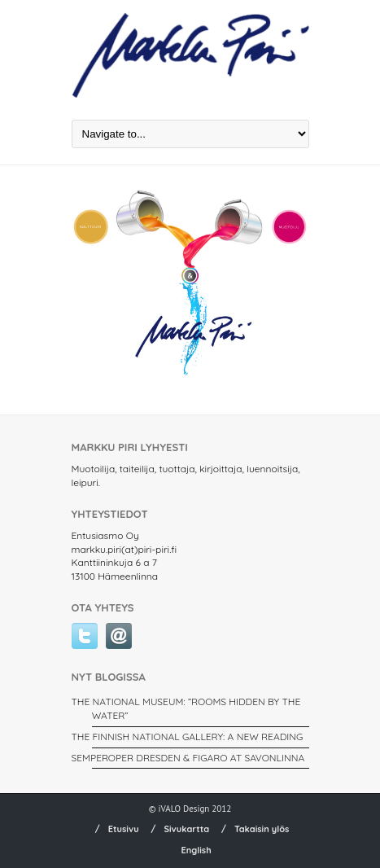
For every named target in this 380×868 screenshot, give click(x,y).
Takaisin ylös (262, 829)
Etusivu (124, 829)
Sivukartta (186, 829)
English (196, 850)
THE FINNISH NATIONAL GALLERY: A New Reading (188, 736)
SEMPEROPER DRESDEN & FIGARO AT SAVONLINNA (188, 758)
